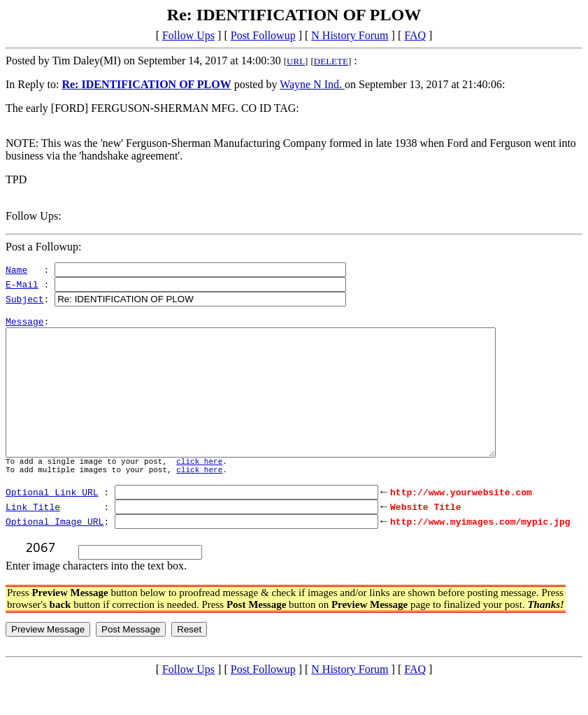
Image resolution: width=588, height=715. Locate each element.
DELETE (331, 61)
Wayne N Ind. (312, 84)
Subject (25, 299)
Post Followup (263, 35)
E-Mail (22, 284)
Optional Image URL (55, 553)
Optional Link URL (52, 523)
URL (296, 61)
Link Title (33, 538)
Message (25, 325)
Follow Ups (188, 35)
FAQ (415, 35)
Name (16, 269)
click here (199, 491)
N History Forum (350, 35)
